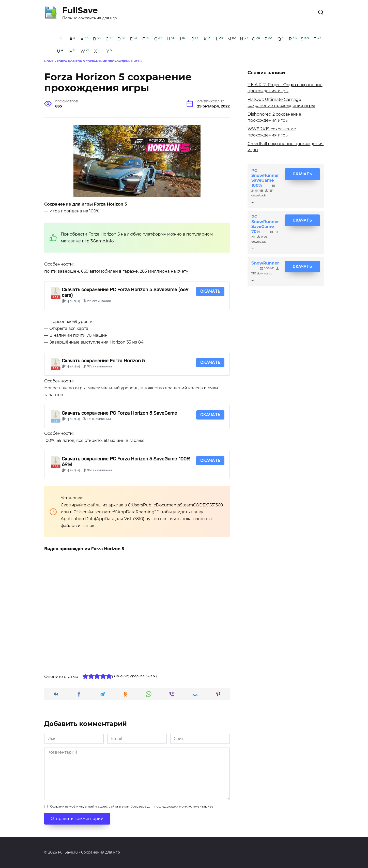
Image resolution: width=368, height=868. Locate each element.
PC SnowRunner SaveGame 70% (265, 224)
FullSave (80, 10)
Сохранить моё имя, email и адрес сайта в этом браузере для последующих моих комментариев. (132, 806)
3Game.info (102, 241)
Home (49, 61)
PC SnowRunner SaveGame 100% (265, 178)
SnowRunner (265, 263)
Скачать (210, 291)
